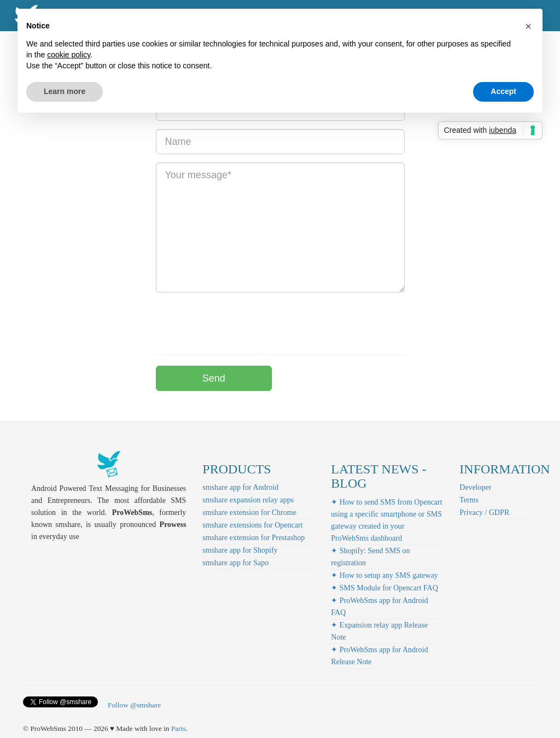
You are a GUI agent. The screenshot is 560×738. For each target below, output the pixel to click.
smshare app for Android (240, 487)
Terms (469, 500)
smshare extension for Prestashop (253, 538)
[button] (528, 26)
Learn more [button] (65, 91)
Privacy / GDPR (484, 512)
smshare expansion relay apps (248, 500)
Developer (475, 487)
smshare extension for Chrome (249, 512)
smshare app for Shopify (240, 550)
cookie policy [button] (69, 55)
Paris (179, 728)
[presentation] (239, 322)
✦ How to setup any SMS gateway (384, 575)
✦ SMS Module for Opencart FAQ (384, 588)
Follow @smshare (134, 705)
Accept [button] (503, 91)
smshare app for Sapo (235, 563)
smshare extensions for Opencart (252, 525)
